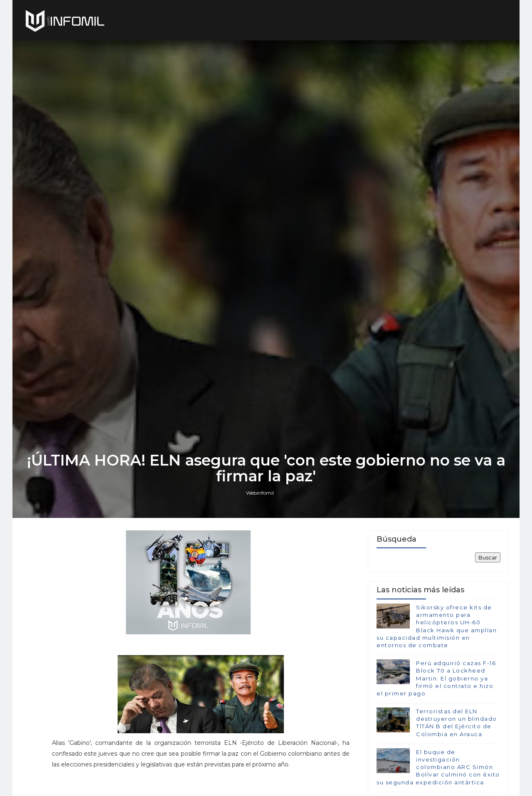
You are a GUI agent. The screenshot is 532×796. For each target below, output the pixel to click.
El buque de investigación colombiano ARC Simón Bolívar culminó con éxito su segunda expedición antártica (438, 767)
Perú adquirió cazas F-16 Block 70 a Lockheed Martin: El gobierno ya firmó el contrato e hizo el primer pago (436, 678)
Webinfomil (260, 493)
